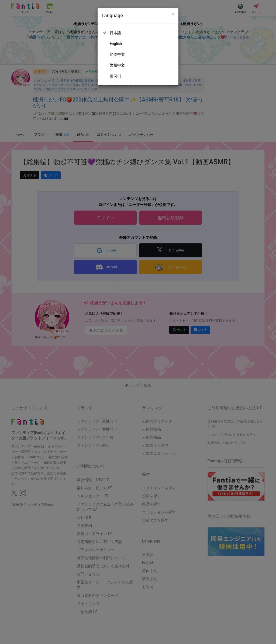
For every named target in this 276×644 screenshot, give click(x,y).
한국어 (115, 76)
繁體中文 (117, 65)
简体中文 (117, 54)
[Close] (173, 14)
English (116, 44)
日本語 (115, 33)
